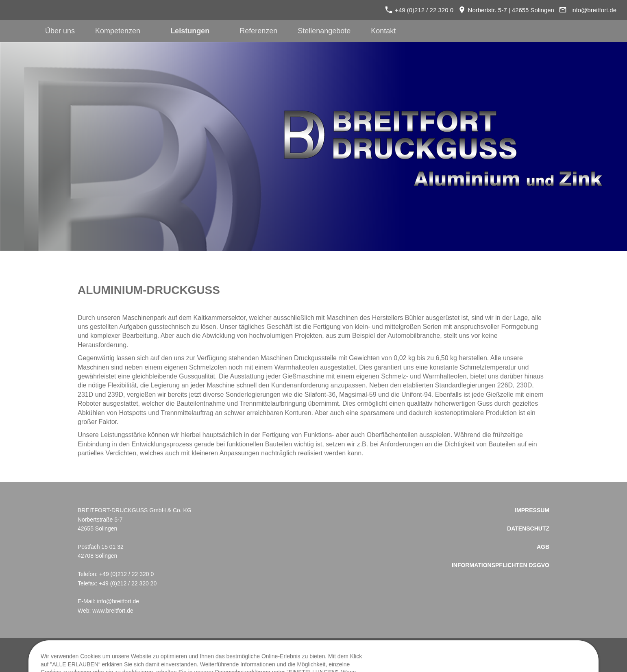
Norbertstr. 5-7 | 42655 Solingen (506, 10)
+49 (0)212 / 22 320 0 (419, 10)
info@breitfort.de (594, 10)
